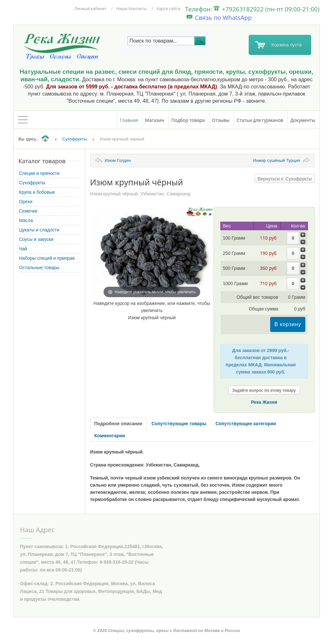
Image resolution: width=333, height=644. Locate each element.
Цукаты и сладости (39, 230)
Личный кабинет (90, 9)
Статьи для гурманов (260, 120)
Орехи (26, 202)
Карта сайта (168, 9)
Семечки (28, 211)
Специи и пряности (39, 173)
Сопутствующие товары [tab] (179, 424)
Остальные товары (39, 268)
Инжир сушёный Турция (277, 160)
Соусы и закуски (36, 239)
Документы (303, 120)
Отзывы (221, 120)
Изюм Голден (118, 160)
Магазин (155, 120)
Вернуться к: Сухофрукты (284, 179)
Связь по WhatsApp (219, 17)
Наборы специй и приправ (47, 258)
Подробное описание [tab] (118, 424)
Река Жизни (264, 402)
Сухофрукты (32, 183)
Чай (23, 249)
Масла (26, 220)
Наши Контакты (132, 9)
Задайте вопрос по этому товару (264, 390)
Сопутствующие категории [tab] (246, 424)
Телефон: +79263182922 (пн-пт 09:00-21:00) (252, 9)
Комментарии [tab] (110, 436)
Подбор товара (188, 120)
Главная (129, 120)
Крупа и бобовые (37, 192)
